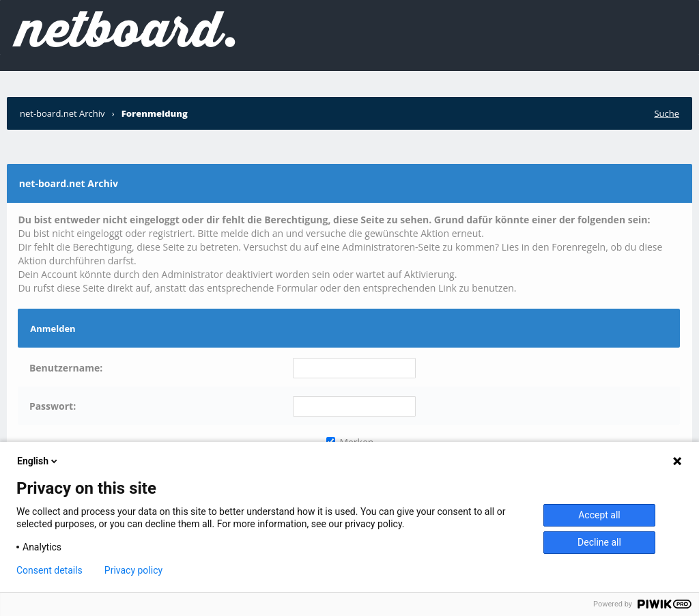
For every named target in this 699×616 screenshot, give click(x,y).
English (38, 461)
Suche (667, 113)
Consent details (49, 570)
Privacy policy (133, 570)
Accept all (599, 515)
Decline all (599, 542)
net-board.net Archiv (62, 113)
